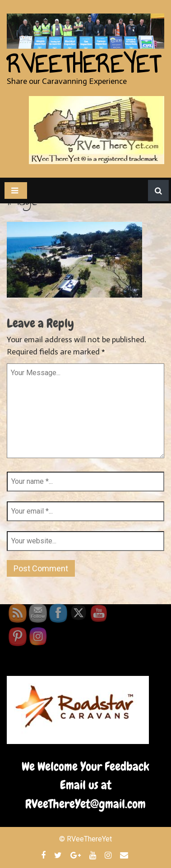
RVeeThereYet (83, 64)
